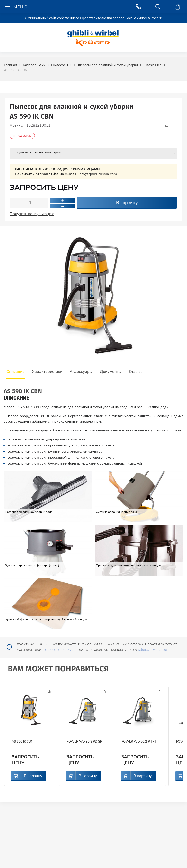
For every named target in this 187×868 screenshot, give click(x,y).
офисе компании (153, 649)
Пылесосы (60, 65)
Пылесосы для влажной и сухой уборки (106, 65)
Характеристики (47, 371)
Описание (15, 371)
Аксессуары (81, 371)
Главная (10, 65)
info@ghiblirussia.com (98, 173)
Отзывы (136, 371)
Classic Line (153, 65)
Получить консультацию (32, 213)
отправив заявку (57, 649)
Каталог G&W (34, 65)
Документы (111, 371)
